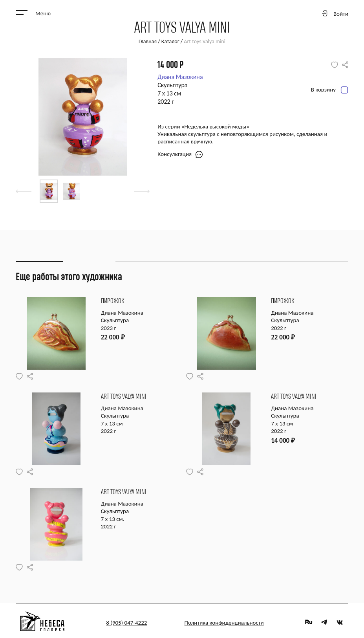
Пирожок (113, 301)
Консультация (180, 154)
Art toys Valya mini (124, 397)
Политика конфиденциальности (224, 623)
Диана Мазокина (180, 77)
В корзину (330, 90)
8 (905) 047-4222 (126, 623)
